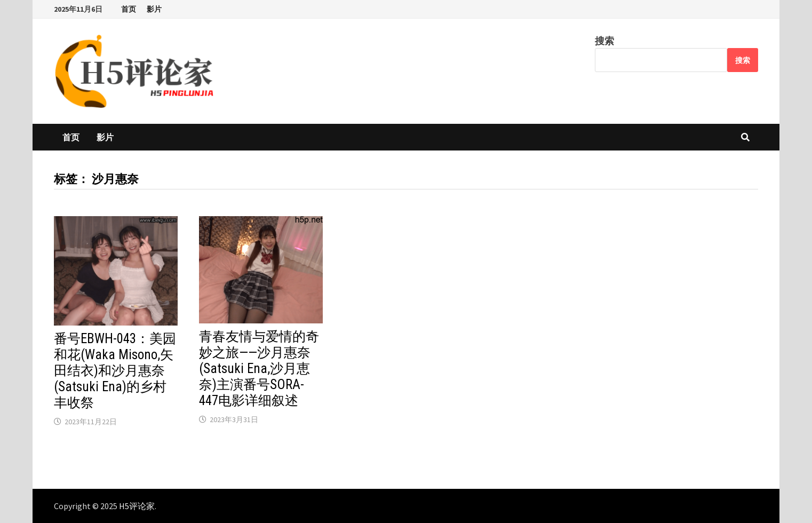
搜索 (604, 41)
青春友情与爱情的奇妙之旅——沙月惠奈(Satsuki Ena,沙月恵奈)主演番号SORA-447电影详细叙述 (259, 369)
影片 (154, 9)
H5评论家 (137, 506)
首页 (129, 9)
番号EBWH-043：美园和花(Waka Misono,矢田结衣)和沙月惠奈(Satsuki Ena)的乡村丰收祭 (115, 371)
